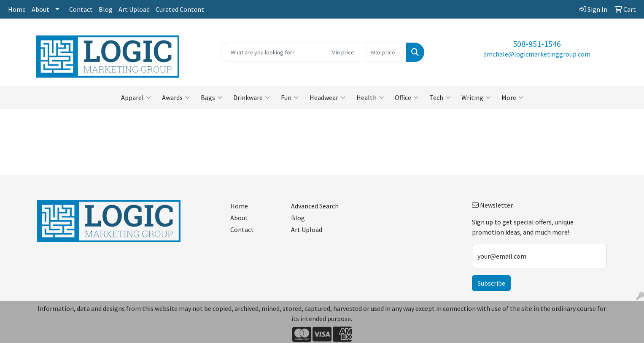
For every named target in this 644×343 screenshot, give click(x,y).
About (40, 9)
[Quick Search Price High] (387, 52)
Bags (212, 97)
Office (407, 97)
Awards (176, 97)
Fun (290, 97)
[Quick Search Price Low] (347, 52)
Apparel (136, 97)
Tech (440, 97)
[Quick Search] (273, 52)
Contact (81, 9)
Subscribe (491, 283)
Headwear (327, 97)
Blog (106, 9)
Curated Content (180, 9)
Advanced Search (315, 206)
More (512, 97)
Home (17, 9)
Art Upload (134, 9)
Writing (476, 97)
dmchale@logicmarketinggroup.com (537, 54)
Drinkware (252, 97)
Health (370, 97)
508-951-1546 (537, 44)
